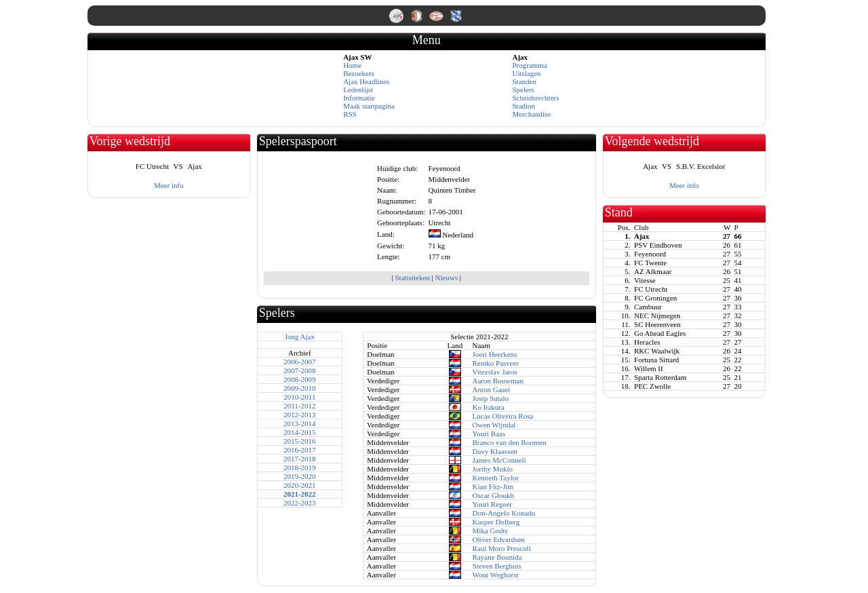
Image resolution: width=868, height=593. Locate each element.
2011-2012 (299, 406)
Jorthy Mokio (493, 469)
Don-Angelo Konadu (504, 513)
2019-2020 (300, 476)
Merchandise (531, 114)
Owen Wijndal (494, 425)
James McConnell (499, 460)
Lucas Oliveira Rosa (503, 416)
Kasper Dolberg (496, 522)
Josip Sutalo (491, 398)
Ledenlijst (358, 90)
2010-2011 (299, 397)
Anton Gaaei (492, 389)
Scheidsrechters (535, 98)
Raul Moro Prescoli (502, 548)
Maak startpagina (369, 106)
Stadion (524, 106)
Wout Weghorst (496, 575)
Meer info (169, 185)
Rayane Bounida (497, 557)
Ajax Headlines (366, 81)
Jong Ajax (300, 337)
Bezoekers (359, 73)
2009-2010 (300, 388)
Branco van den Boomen (510, 442)
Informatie (359, 98)
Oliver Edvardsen (499, 539)
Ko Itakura (489, 407)
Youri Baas (489, 434)
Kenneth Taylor (496, 478)
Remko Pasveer (496, 363)
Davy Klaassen (495, 451)
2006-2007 (300, 362)
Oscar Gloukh (493, 495)
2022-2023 (300, 503)
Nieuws (447, 278)
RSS (350, 114)
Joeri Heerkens (495, 354)
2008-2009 (300, 379)
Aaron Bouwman (498, 381)
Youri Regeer (492, 504)
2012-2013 (300, 415)
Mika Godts (490, 531)
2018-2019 (300, 467)
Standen (524, 81)
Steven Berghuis (497, 566)
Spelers (523, 90)
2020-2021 (300, 485)
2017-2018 (300, 459)
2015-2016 (300, 441)
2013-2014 (300, 423)
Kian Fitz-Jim (493, 486)
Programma (529, 65)
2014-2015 (300, 432)
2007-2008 (300, 370)
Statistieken (412, 278)
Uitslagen (526, 73)
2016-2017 (300, 450)
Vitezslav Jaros (495, 372)
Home (352, 65)
